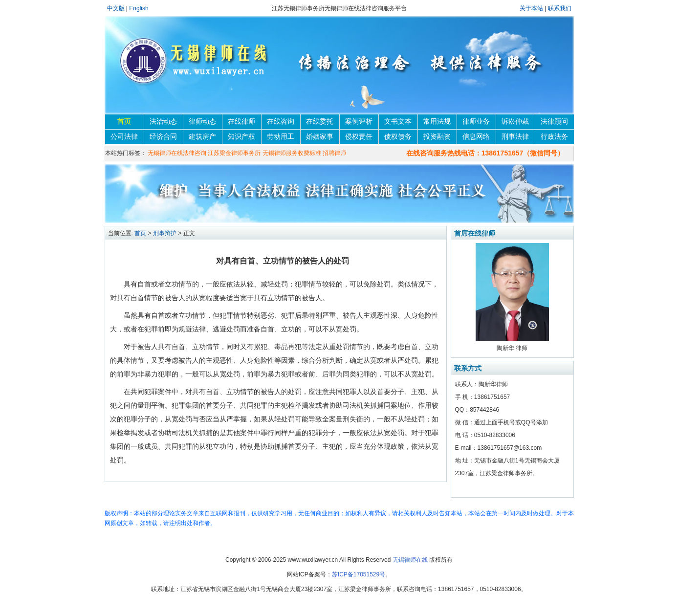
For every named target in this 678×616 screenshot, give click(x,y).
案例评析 (359, 121)
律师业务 (476, 121)
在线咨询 (281, 121)
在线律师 (241, 121)
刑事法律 (515, 136)
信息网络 (476, 136)
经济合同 (163, 136)
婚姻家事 (320, 136)
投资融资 (437, 136)
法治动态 (163, 121)
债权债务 (398, 136)
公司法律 (124, 136)
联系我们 (560, 8)
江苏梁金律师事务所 (234, 153)
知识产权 (241, 136)
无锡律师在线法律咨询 (177, 153)
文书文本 (398, 121)
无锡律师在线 (410, 560)
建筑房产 (202, 136)
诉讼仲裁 (515, 121)
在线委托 (320, 121)
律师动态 (202, 121)
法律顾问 (554, 121)
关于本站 (532, 8)
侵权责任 (359, 136)
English (139, 8)
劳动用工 (281, 136)
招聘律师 (334, 153)
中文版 (116, 8)
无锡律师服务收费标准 (292, 153)
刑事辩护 (165, 233)
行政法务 (554, 136)
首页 (124, 121)
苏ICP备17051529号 (359, 574)
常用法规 (437, 121)
